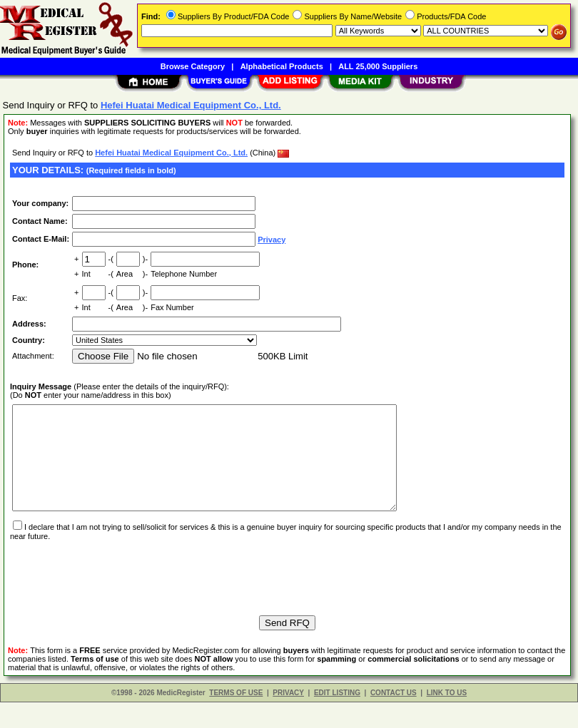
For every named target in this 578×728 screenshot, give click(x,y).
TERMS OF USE (236, 718)
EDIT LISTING (337, 718)
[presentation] (118, 597)
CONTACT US (394, 718)
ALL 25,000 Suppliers (378, 66)
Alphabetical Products (282, 66)
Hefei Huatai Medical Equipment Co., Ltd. (171, 153)
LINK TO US (447, 718)
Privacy (272, 240)
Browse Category (193, 66)
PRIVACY (288, 718)
